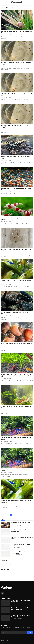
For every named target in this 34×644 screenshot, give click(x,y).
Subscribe (30, 632)
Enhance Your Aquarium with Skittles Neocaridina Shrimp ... (16, 470)
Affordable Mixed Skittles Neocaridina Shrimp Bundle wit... (17, 95)
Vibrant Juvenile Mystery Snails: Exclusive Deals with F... (17, 344)
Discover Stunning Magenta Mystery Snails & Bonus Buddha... (16, 32)
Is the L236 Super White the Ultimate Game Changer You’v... (21, 531)
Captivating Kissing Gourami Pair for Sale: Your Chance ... (22, 538)
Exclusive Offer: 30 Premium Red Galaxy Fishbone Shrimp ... (16, 189)
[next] (20, 515)
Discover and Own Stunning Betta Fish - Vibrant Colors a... (21, 601)
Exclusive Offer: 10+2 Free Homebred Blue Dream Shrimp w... (16, 501)
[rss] (2, 593)
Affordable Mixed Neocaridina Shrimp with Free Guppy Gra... (15, 126)
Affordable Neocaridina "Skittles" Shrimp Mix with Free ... (16, 63)
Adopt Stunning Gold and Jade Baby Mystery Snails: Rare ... (21, 545)
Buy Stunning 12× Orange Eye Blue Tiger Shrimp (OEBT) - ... (15, 313)
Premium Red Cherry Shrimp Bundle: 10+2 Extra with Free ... (17, 407)
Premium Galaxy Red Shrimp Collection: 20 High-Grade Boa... (21, 523)
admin (2, 35)
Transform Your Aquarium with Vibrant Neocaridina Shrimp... (16, 438)
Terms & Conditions (5, 640)
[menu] (2, 2)
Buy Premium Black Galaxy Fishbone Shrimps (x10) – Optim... (17, 158)
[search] (32, 2)
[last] (23, 515)
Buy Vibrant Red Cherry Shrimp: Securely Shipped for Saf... (17, 376)
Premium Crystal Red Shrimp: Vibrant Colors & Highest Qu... (15, 219)
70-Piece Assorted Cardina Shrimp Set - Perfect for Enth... (20, 552)
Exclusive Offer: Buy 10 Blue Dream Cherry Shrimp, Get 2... (16, 282)
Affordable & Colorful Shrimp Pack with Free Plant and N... (16, 250)
